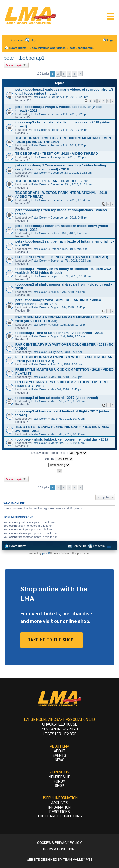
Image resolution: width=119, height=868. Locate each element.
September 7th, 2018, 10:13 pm (71, 261)
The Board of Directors (60, 816)
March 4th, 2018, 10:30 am (68, 434)
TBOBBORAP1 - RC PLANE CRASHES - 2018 (52, 181)
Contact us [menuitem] (79, 546)
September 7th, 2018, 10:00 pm (71, 276)
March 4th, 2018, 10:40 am (68, 419)
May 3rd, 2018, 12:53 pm (67, 377)
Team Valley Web (78, 860)
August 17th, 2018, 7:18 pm (68, 292)
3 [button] (64, 74)
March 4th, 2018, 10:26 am (68, 443)
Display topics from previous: (59, 453)
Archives (60, 803)
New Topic (14, 65)
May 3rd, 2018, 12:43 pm (67, 389)
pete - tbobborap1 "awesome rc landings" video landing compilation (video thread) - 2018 (61, 167)
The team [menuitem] (99, 546)
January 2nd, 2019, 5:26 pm (68, 157)
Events (59, 756)
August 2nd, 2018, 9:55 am (68, 336)
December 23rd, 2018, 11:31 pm (71, 184)
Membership (59, 777)
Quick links (16, 40)
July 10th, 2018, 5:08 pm (66, 364)
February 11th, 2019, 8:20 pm (70, 114)
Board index (18, 546)
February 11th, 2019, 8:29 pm (70, 97)
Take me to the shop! (51, 640)
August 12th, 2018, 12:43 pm (69, 307)
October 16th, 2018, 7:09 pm (69, 249)
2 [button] (58, 74)
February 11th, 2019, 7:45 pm (70, 130)
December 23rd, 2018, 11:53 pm (71, 173)
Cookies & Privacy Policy (59, 843)
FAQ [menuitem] (33, 40)
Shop (59, 786)
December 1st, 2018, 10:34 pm (70, 200)
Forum (60, 781)
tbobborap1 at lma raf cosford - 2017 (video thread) (57, 398)
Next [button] (80, 74)
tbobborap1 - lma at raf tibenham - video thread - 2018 (59, 333)
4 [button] (69, 74)
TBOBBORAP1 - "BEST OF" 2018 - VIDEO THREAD (57, 154)
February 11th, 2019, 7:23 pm (70, 145)
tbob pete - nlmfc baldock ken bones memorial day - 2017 (62, 439)
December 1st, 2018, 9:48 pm (70, 218)
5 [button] (75, 74)
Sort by (59, 459)
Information (59, 807)
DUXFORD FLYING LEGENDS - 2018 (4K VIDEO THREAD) (62, 257)
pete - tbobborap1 (24, 58)
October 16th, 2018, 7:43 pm (69, 233)
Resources (60, 812)
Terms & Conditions (60, 849)
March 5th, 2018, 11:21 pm (68, 401)
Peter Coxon (39, 97)
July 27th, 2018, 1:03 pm (66, 352)
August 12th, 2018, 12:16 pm (69, 325)
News (60, 760)
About (60, 751)
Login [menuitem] (111, 40)
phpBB (46, 553)
